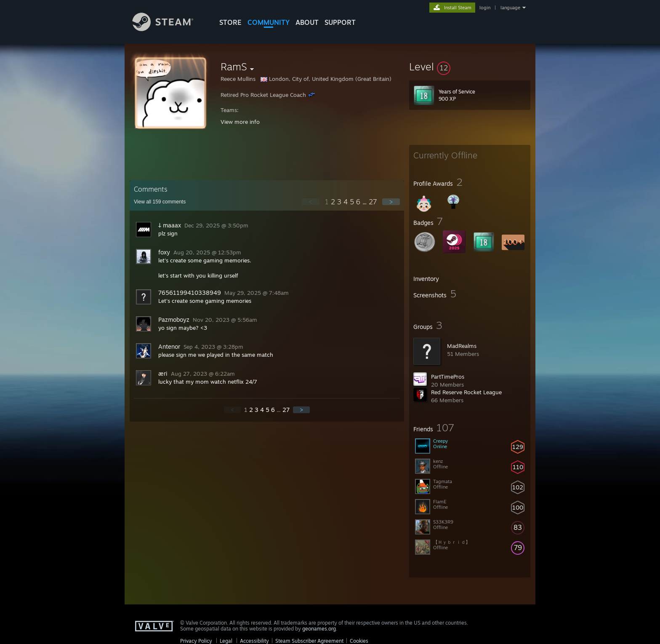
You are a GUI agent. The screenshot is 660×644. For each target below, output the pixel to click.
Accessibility (254, 641)
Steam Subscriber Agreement (309, 641)
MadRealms (462, 346)
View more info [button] (240, 122)
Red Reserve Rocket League (466, 392)
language (510, 8)
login (485, 8)
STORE (230, 22)
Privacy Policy (196, 641)
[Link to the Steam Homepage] (169, 29)
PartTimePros (448, 377)
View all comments (160, 202)
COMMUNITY (269, 22)
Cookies (359, 641)
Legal (226, 641)
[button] (470, 67)
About (307, 22)
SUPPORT (340, 22)
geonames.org (319, 629)
